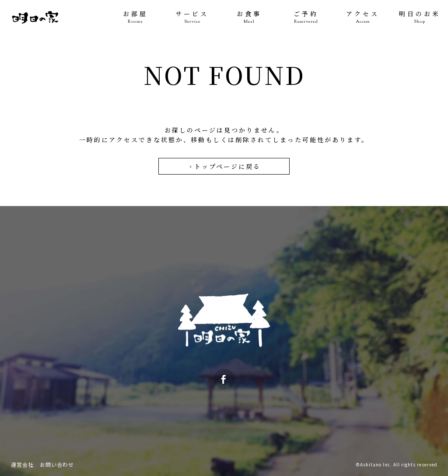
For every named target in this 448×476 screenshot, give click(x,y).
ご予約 (306, 17)
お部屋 (135, 17)
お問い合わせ (57, 464)
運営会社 (22, 464)
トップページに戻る (224, 166)
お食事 (249, 17)
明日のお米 (420, 17)
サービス (192, 17)
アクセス (363, 17)
